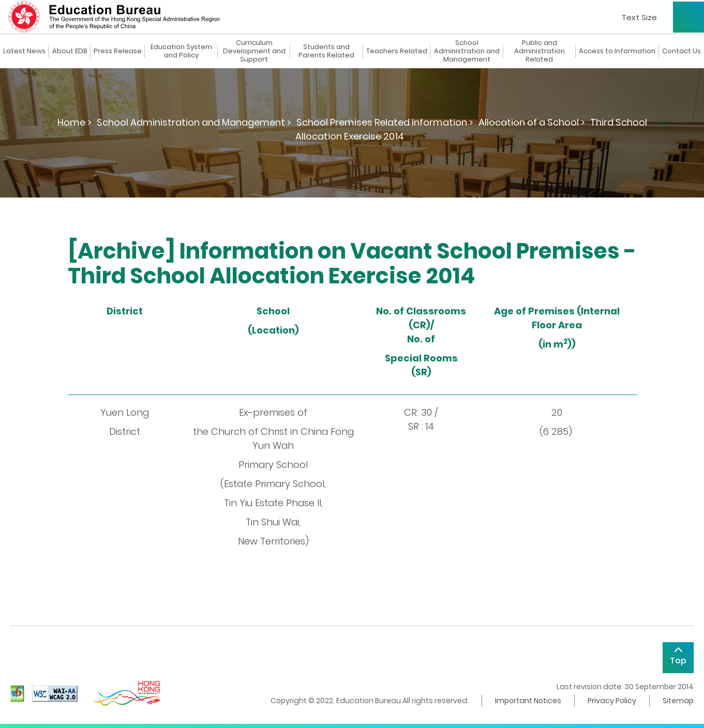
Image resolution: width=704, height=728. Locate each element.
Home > (74, 122)
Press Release (118, 51)
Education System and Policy (181, 51)
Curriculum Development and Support (254, 51)
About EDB (70, 51)
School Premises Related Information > (385, 122)
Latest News (24, 51)
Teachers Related (397, 51)
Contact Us (681, 51)
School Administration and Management (467, 51)
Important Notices (528, 701)
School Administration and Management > (194, 122)
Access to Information (617, 51)
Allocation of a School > (532, 122)
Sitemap (678, 701)
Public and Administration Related (540, 51)
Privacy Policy (612, 701)
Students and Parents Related (326, 51)
